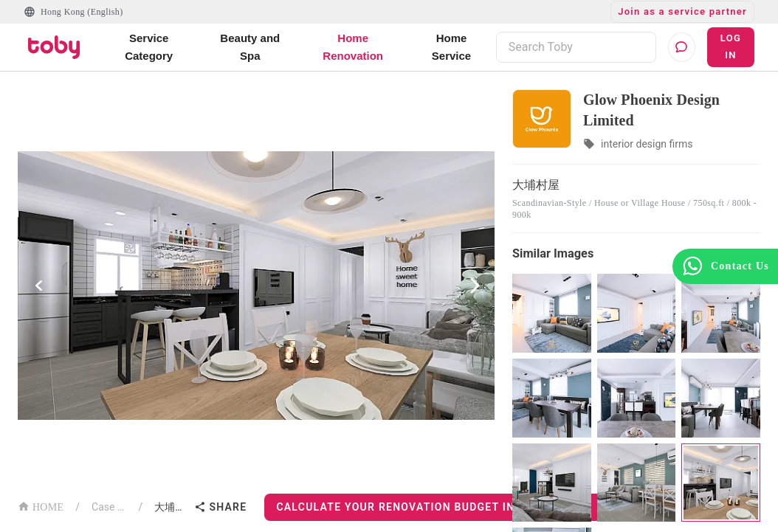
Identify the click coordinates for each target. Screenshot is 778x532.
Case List (109, 507)
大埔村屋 (171, 507)
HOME (41, 506)
